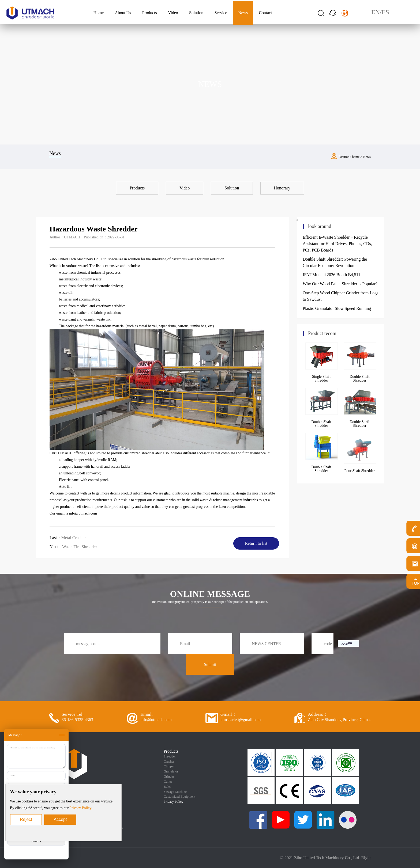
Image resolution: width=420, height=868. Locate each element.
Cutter (168, 782)
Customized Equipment (179, 797)
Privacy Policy (80, 808)
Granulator (171, 771)
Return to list (256, 543)
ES (385, 12)
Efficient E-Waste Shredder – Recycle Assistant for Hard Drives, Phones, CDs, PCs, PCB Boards (337, 244)
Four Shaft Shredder (360, 471)
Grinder (169, 776)
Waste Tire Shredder (80, 547)
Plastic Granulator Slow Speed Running (337, 308)
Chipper (169, 766)
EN (376, 12)
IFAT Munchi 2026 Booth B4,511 (331, 275)
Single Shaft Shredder (321, 378)
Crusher (169, 762)
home (356, 157)
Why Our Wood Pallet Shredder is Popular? (340, 284)
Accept (60, 819)
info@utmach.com (83, 513)
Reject (26, 819)
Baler (167, 787)
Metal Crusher (74, 538)
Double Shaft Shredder (359, 378)
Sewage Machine (175, 792)
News (367, 157)
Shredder (170, 756)
